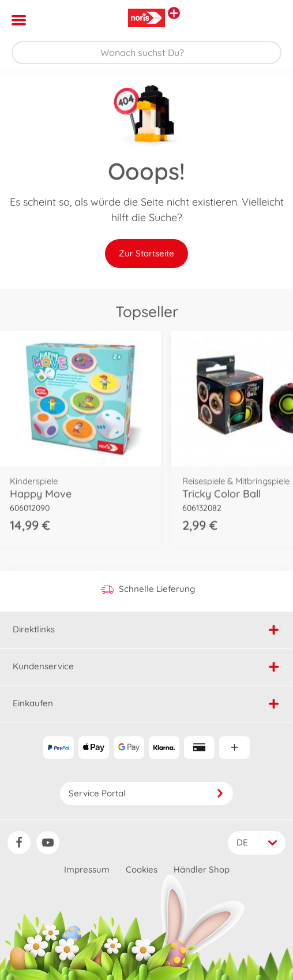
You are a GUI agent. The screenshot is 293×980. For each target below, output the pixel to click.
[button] (268, 20)
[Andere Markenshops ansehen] (174, 13)
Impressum (87, 869)
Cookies (142, 869)
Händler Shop (202, 869)
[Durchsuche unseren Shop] (146, 53)
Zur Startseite (146, 253)
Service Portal (146, 793)
